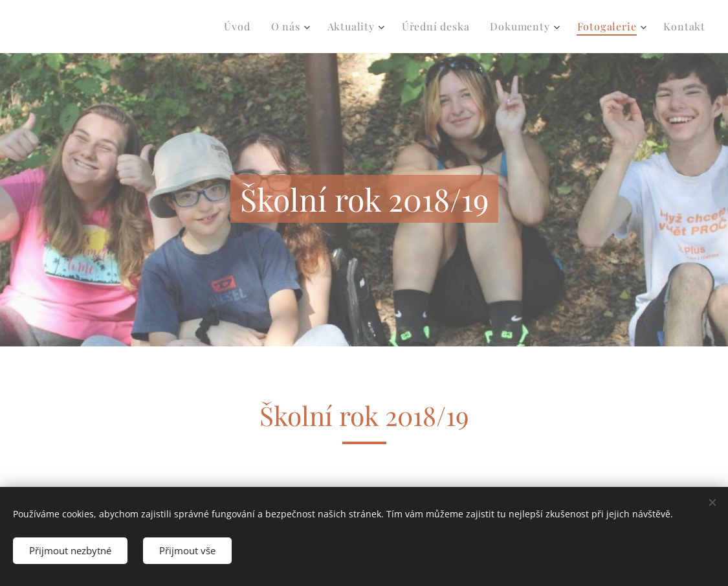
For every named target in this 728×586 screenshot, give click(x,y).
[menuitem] (240, 27)
